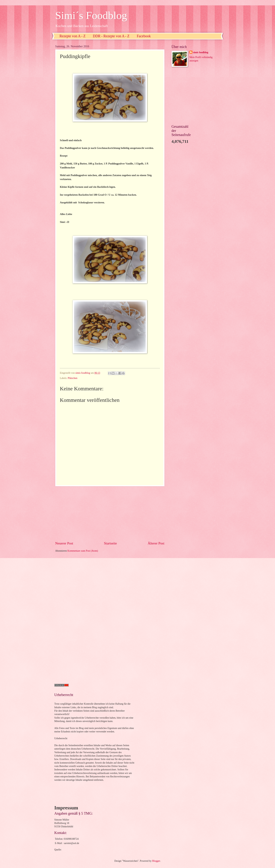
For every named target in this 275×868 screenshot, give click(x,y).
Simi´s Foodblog (91, 15)
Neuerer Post (64, 543)
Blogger (156, 861)
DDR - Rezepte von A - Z (111, 36)
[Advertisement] (110, 514)
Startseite (110, 543)
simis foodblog (201, 52)
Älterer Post (156, 543)
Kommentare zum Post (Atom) (83, 551)
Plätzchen (73, 378)
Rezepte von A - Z (73, 36)
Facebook (144, 36)
